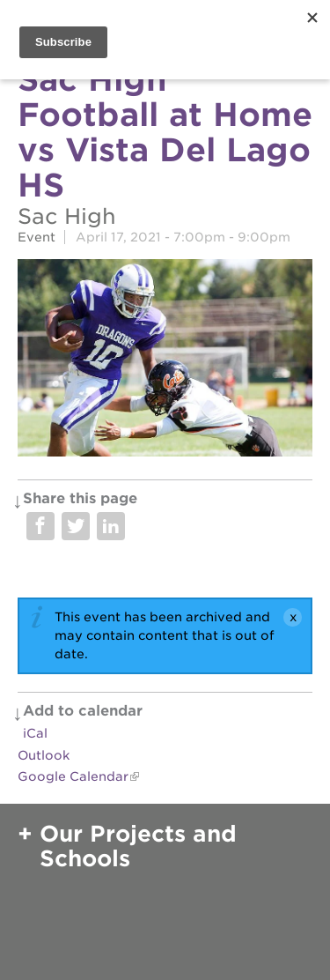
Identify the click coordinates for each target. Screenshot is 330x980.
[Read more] (165, 360)
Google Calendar (73, 776)
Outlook (44, 755)
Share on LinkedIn (111, 526)
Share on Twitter (76, 526)
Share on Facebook (40, 526)
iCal (35, 733)
